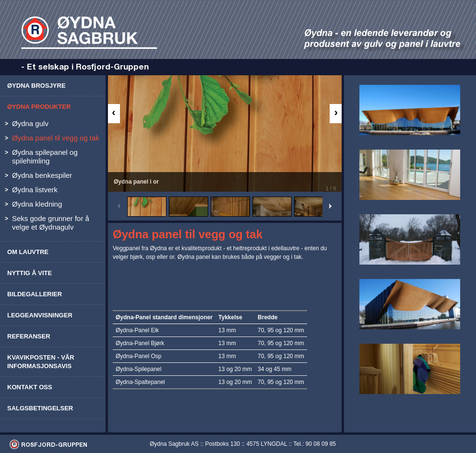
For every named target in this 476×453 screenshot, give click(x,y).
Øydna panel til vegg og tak (56, 138)
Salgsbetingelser (40, 408)
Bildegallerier (35, 294)
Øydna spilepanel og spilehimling (45, 157)
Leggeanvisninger (40, 315)
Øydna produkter (39, 107)
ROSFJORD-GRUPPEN (54, 445)
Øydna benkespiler (42, 175)
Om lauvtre (28, 252)
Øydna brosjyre (36, 86)
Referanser (29, 336)
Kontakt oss (30, 387)
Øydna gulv (30, 123)
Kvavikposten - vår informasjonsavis (41, 362)
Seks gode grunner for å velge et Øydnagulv (51, 223)
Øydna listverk (35, 190)
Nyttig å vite (30, 273)
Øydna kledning (37, 204)
